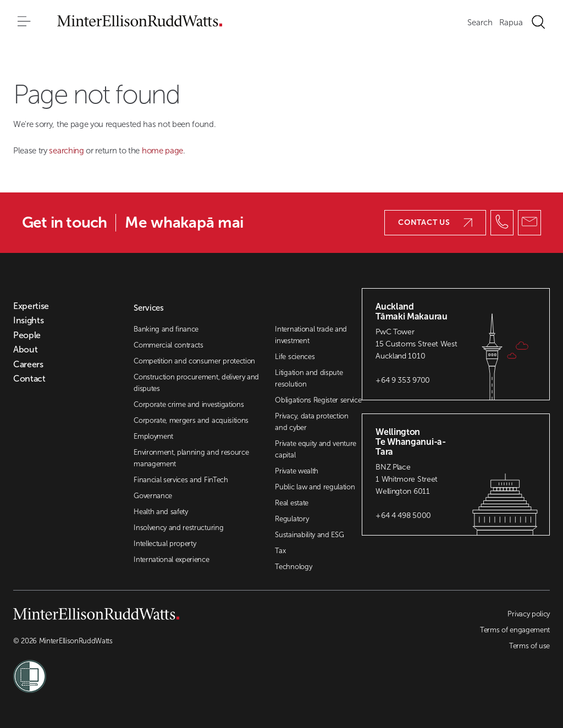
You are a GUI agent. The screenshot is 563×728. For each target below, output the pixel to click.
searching (67, 151)
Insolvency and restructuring (178, 528)
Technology (293, 567)
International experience (171, 559)
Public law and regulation (315, 487)
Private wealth (297, 471)
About (25, 350)
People (27, 335)
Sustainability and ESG (309, 535)
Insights (28, 321)
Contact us (435, 222)
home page (162, 151)
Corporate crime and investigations (189, 404)
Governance (153, 496)
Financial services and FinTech (181, 480)
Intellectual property (165, 544)
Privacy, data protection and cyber (311, 422)
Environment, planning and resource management (191, 458)
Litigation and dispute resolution (309, 378)
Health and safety (161, 512)
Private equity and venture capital (316, 449)
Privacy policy (529, 614)
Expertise (31, 306)
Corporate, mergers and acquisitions (191, 420)
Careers (28, 365)
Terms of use (529, 646)
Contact (29, 379)
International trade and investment (311, 335)
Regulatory (292, 519)
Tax (280, 551)
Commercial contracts (169, 345)
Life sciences (295, 357)
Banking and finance (166, 329)
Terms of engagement (515, 630)
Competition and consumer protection (194, 361)
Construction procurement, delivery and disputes (196, 383)
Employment (153, 436)
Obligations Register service (318, 400)
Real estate (291, 503)
